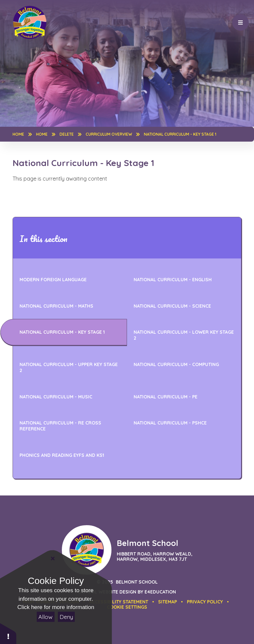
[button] (127, 607)
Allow (45, 617)
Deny (66, 617)
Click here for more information (56, 607)
